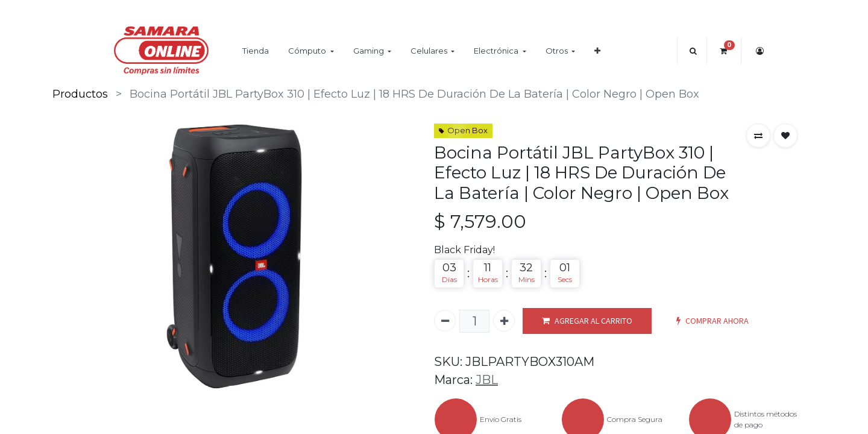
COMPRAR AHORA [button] (712, 321)
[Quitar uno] (445, 321)
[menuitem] (256, 51)
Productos (80, 94)
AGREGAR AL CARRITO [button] (587, 321)
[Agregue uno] (504, 321)
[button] (597, 51)
